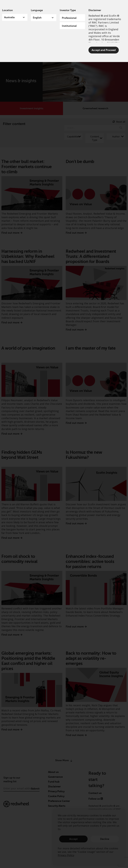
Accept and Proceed (104, 50)
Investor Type (68, 10)
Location (7, 10)
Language (37, 10)
